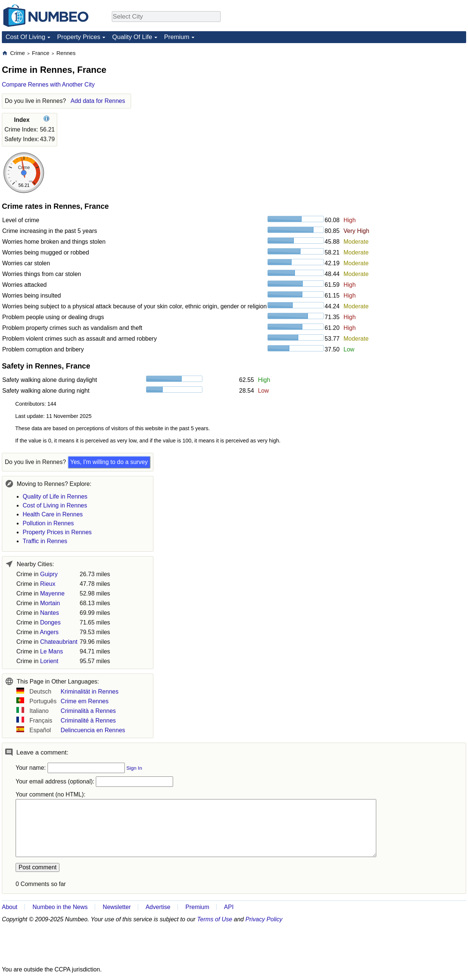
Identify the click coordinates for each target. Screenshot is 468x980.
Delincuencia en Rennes (93, 730)
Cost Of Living (25, 37)
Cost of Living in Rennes (55, 505)
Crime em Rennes (84, 701)
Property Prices (79, 37)
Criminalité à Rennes (88, 721)
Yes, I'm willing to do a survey (109, 462)
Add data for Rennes (98, 101)
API (229, 907)
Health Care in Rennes (53, 514)
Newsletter (117, 907)
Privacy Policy (264, 919)
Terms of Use (215, 919)
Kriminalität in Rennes (90, 692)
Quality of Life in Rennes (55, 497)
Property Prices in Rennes (57, 532)
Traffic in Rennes (45, 541)
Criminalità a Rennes (88, 711)
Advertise (158, 907)
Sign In (134, 768)
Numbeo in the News (60, 907)
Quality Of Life (132, 37)
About (10, 907)
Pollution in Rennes (48, 523)
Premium (177, 37)
